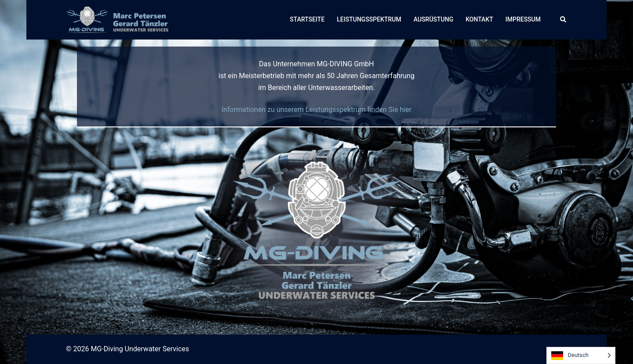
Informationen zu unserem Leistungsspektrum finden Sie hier (316, 110)
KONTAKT (479, 19)
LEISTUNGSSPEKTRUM (369, 19)
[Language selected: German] (581, 355)
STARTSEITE (307, 19)
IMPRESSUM (523, 19)
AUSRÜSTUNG (433, 19)
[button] (564, 20)
